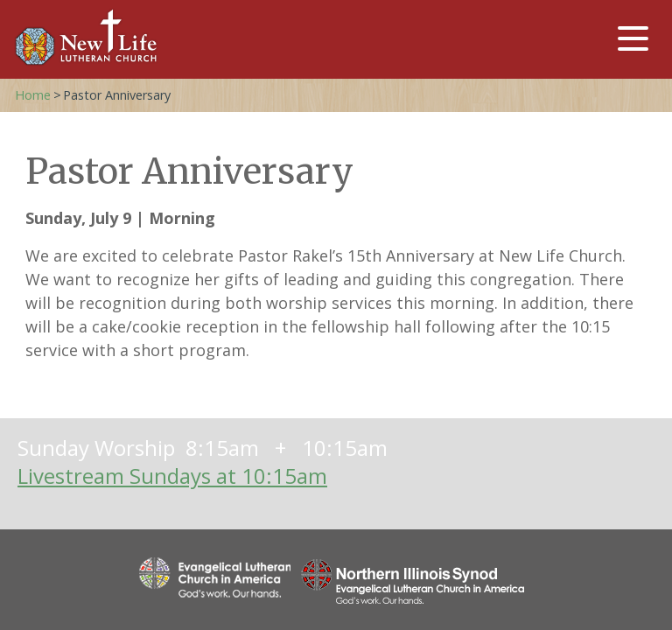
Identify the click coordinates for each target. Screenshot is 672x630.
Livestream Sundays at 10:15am (172, 476)
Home (33, 95)
